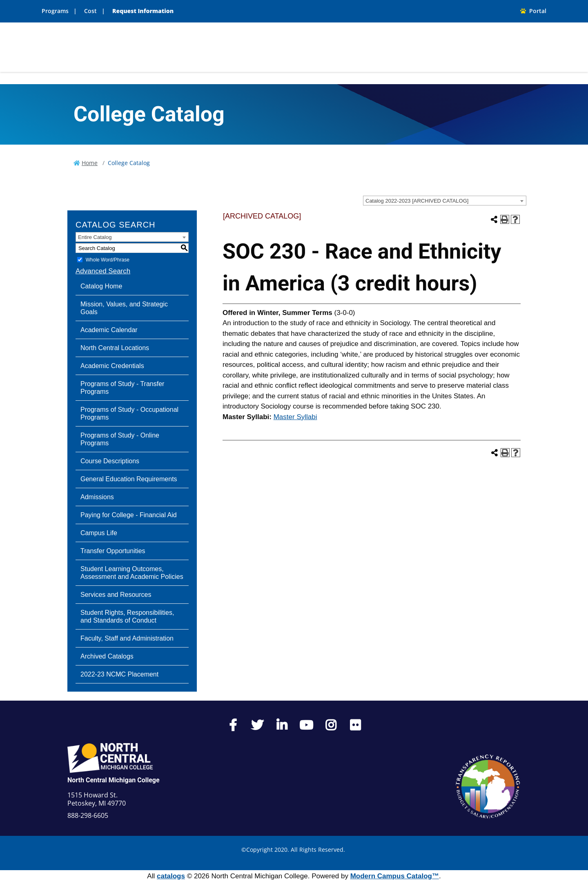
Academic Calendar (109, 330)
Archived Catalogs (107, 656)
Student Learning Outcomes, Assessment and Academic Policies (132, 573)
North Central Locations (115, 348)
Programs (55, 11)
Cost (90, 11)
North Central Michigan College (114, 780)
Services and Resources (116, 595)
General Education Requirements (129, 479)
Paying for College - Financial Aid (129, 515)
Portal (533, 11)
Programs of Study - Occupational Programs (129, 413)
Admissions (97, 497)
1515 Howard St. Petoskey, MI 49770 (97, 799)
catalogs (171, 876)
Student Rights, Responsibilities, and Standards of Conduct (127, 616)
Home (90, 163)
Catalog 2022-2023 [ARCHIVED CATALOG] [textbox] (417, 201)
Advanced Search (103, 271)
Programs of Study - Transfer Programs (122, 388)
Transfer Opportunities (113, 551)
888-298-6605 (88, 815)
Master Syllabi (295, 417)
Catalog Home (101, 286)
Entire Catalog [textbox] (95, 237)
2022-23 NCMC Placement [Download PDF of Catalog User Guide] (119, 674)
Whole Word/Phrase (108, 260)
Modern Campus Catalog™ (395, 876)
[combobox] (445, 201)
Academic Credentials (112, 366)
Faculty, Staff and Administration (127, 638)
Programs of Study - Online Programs (120, 439)
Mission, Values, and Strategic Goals (124, 308)
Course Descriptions (110, 461)
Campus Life (99, 533)
